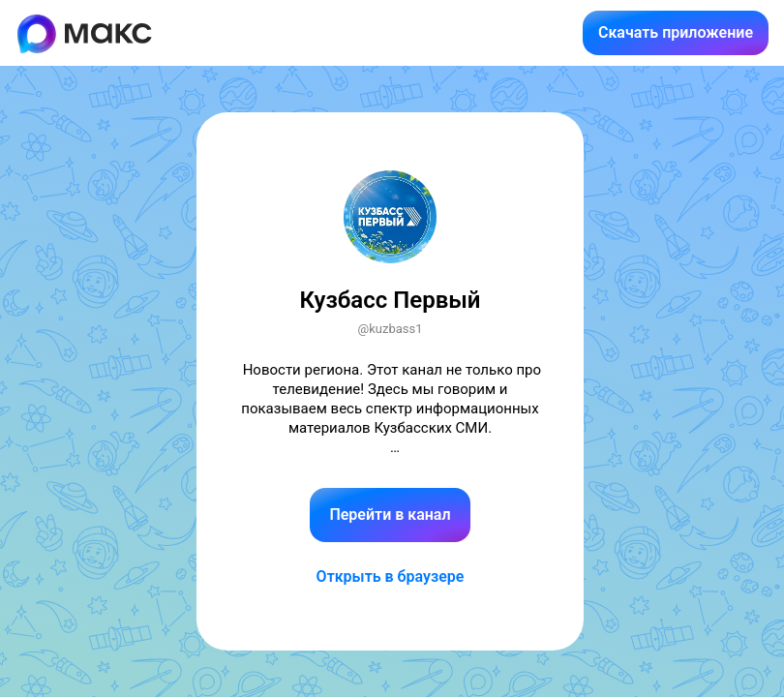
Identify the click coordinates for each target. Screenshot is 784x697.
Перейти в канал (390, 515)
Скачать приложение (676, 32)
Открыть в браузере (391, 576)
